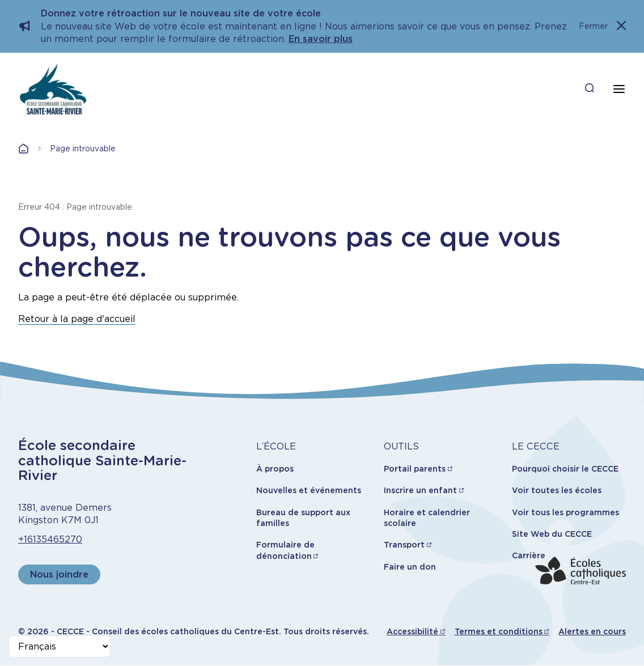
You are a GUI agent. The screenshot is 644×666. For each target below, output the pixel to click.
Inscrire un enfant (420, 490)
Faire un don (410, 567)
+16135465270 (50, 539)
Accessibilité (412, 631)
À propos (275, 469)
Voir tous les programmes (565, 512)
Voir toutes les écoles (557, 490)
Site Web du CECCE (552, 534)
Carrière (529, 555)
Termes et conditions (499, 631)
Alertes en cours (592, 631)
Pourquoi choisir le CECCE (565, 469)
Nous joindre (59, 574)
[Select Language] (60, 646)
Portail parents (415, 469)
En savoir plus (321, 39)
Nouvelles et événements (309, 490)
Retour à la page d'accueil (77, 319)
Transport (404, 545)
